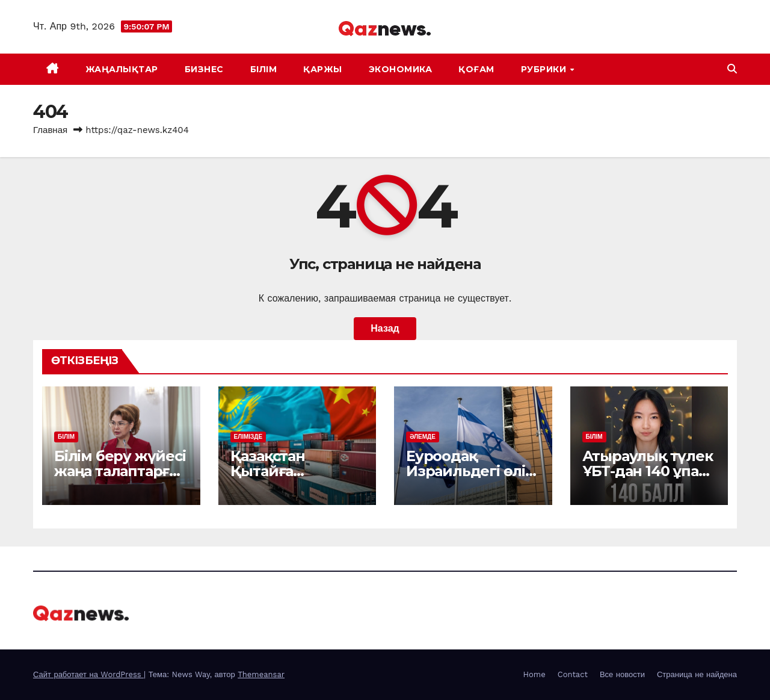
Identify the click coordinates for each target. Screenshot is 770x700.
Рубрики (545, 69)
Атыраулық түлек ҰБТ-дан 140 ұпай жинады (648, 471)
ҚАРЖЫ (323, 69)
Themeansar (261, 674)
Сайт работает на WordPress (88, 674)
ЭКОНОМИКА (401, 69)
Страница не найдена (697, 674)
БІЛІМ (264, 69)
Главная (50, 130)
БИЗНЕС (204, 69)
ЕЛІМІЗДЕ (248, 437)
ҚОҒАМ (476, 69)
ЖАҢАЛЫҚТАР (122, 69)
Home (534, 674)
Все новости (622, 674)
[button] (732, 69)
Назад (385, 328)
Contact (573, 674)
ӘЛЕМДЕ (423, 437)
